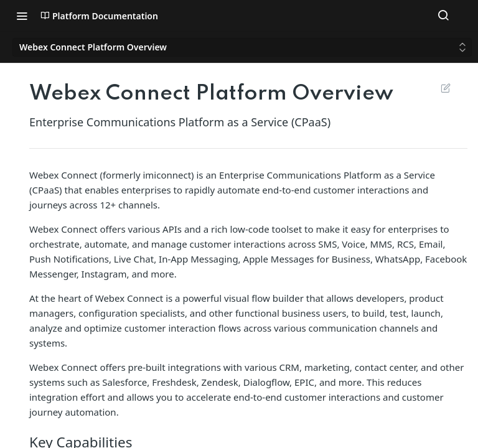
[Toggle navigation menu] (22, 16)
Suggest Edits (445, 88)
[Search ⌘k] (443, 16)
